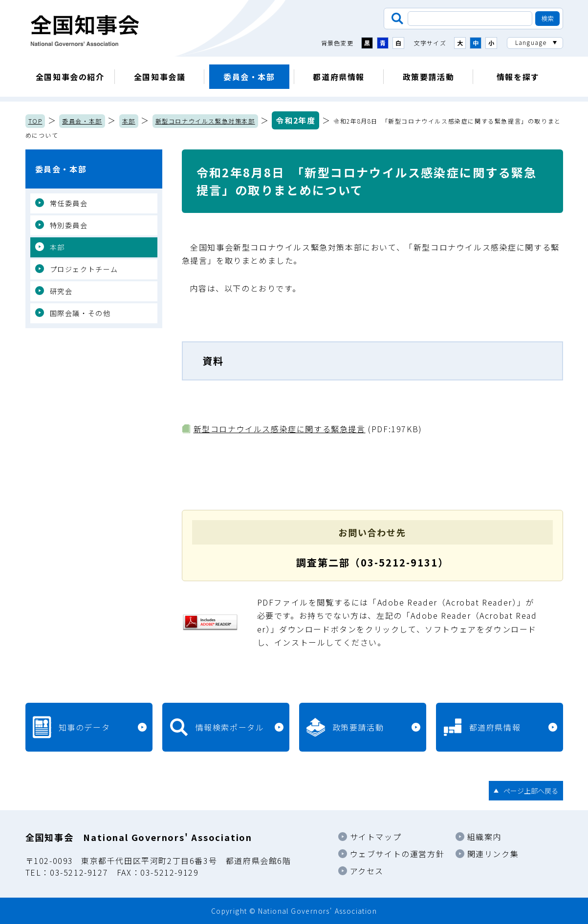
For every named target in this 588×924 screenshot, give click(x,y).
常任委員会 (69, 203)
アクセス (367, 871)
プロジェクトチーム (84, 269)
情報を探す (518, 77)
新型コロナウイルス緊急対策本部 (205, 121)
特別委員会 (69, 225)
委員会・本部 (249, 77)
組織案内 (484, 837)
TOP (35, 121)
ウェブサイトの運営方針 (397, 854)
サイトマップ (376, 837)
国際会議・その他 (80, 313)
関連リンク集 (493, 854)
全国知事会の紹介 (70, 77)
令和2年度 (295, 120)
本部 (129, 121)
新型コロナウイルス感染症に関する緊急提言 (280, 429)
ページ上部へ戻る (531, 791)
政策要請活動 (429, 77)
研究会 (61, 291)
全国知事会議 (160, 77)
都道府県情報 (339, 77)
